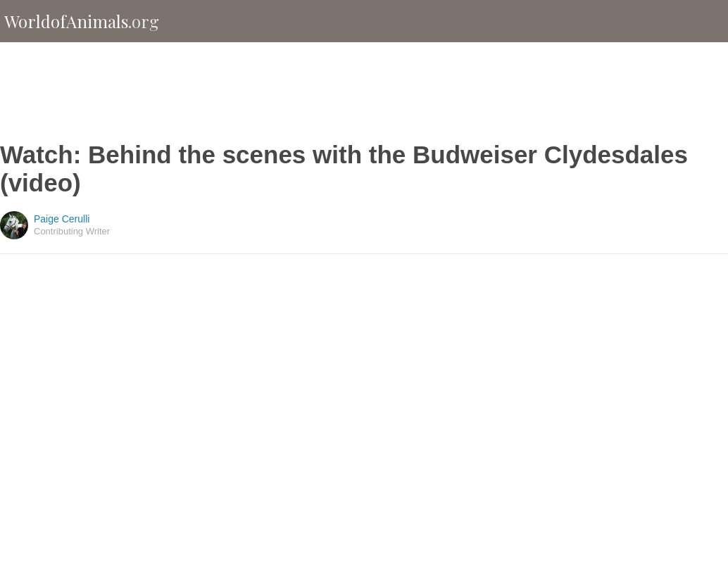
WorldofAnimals (82, 21)
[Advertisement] (364, 91)
